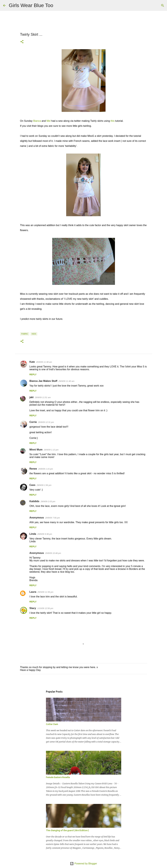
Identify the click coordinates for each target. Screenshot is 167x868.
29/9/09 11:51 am (43, 397)
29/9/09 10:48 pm (53, 553)
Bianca (37, 121)
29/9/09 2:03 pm (48, 501)
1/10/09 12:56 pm (45, 608)
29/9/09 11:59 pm (45, 592)
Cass (32, 485)
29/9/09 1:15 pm (46, 469)
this (113, 121)
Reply (33, 374)
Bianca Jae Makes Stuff (43, 381)
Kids (34, 334)
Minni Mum (36, 450)
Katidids (34, 501)
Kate (32, 362)
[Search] (58, 5)
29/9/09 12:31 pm (46, 422)
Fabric (25, 334)
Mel (49, 121)
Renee (33, 469)
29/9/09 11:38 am (44, 362)
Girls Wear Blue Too (31, 5)
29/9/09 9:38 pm (45, 534)
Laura (33, 592)
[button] (22, 42)
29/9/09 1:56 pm (44, 485)
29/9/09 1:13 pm (51, 450)
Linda (33, 534)
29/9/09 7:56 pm (53, 518)
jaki (32, 397)
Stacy (33, 608)
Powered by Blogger (83, 864)
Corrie (33, 422)
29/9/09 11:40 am (66, 381)
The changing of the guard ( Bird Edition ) (67, 830)
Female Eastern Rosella (58, 777)
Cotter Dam (52, 724)
